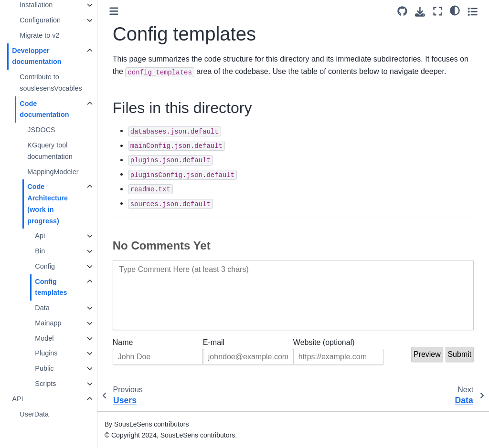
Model (45, 338)
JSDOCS (42, 130)
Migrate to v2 (40, 35)
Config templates (51, 287)
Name (123, 342)
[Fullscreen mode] (438, 11)
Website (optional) (324, 342)
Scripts (46, 384)
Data (43, 308)
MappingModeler (53, 172)
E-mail (214, 342)
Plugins (47, 353)
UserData (35, 414)
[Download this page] (420, 12)
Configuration (41, 20)
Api (40, 236)
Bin (40, 251)
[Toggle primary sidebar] (114, 11)
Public (45, 368)
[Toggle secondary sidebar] (473, 11)
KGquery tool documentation (50, 151)
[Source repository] (402, 11)
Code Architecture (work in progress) (48, 203)
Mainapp (48, 323)
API (18, 399)
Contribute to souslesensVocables (51, 83)
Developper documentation (37, 56)
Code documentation (45, 109)
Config (45, 266)
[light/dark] (455, 10)
